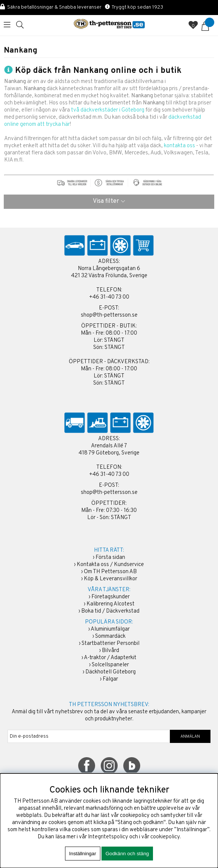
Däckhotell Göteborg (111, 672)
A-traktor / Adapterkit (110, 658)
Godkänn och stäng (127, 854)
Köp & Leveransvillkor (111, 579)
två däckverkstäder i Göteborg (108, 110)
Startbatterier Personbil (111, 644)
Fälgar (110, 679)
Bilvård (111, 651)
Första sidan (110, 558)
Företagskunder (111, 597)
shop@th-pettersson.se (109, 315)
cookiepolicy (165, 837)
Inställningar (83, 854)
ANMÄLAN (190, 737)
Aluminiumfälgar (110, 629)
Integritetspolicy (108, 837)
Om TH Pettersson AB (110, 572)
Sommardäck (110, 636)
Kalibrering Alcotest (111, 604)
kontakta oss (179, 146)
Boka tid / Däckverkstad (110, 611)
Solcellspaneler (110, 665)
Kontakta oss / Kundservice (110, 565)
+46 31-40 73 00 (109, 297)
